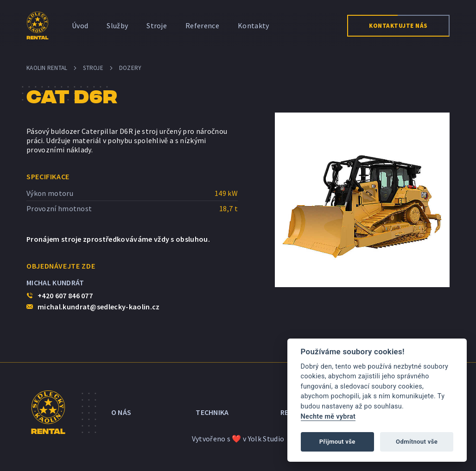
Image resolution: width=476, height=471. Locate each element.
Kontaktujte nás (398, 26)
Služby (117, 25)
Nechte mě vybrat (328, 417)
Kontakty (254, 25)
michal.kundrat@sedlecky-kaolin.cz (99, 307)
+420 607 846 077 (65, 295)
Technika (212, 412)
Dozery (130, 68)
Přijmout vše (337, 442)
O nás (121, 412)
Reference (202, 25)
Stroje (157, 25)
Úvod (80, 25)
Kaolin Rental (47, 68)
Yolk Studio (266, 439)
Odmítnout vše (417, 442)
